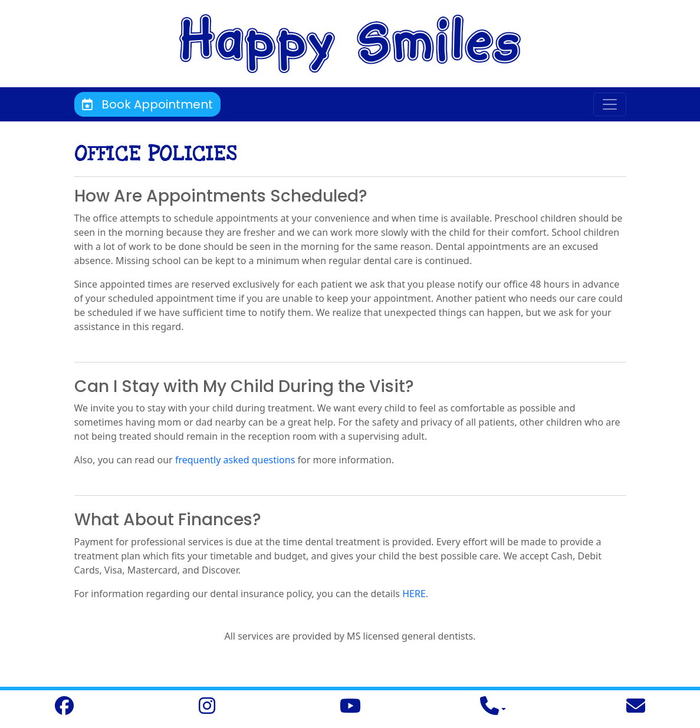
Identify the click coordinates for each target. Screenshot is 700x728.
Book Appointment (147, 104)
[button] (493, 709)
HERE (414, 594)
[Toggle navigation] (610, 104)
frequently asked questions (235, 460)
